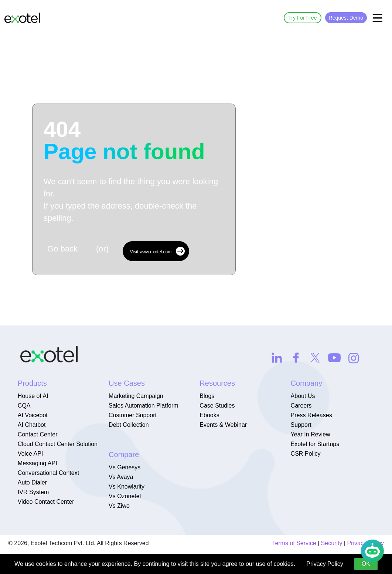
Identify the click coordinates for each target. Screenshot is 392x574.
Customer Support (133, 415)
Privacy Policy (325, 564)
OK (366, 564)
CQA (24, 406)
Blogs (207, 396)
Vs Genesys (125, 467)
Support (301, 425)
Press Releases (311, 415)
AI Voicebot (33, 415)
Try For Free (302, 18)
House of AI (33, 396)
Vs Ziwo (119, 506)
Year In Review (311, 434)
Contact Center (38, 434)
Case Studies (217, 406)
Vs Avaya (121, 477)
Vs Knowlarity (127, 487)
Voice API (30, 454)
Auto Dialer (32, 482)
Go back (62, 249)
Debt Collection (129, 425)
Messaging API (38, 463)
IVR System (33, 492)
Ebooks (209, 415)
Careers (301, 406)
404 (124, 141)
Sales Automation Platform (144, 406)
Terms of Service (294, 543)
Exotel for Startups (315, 444)
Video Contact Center (46, 502)
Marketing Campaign (136, 396)
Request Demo (346, 18)
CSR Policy (306, 454)
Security (332, 543)
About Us (303, 396)
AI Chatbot (32, 425)
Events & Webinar (223, 425)
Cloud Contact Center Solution (58, 444)
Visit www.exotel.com (157, 251)
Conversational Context (48, 473)
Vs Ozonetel (125, 496)
